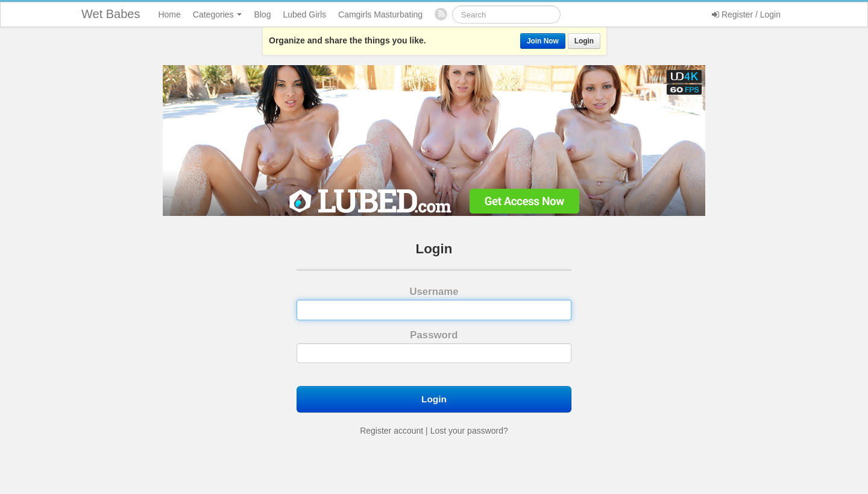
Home (169, 14)
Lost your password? (469, 431)
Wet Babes (111, 14)
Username (434, 303)
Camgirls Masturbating (380, 14)
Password (434, 346)
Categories (218, 14)
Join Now (543, 41)
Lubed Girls (304, 14)
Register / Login (746, 14)
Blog (262, 14)
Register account (392, 431)
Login (584, 41)
